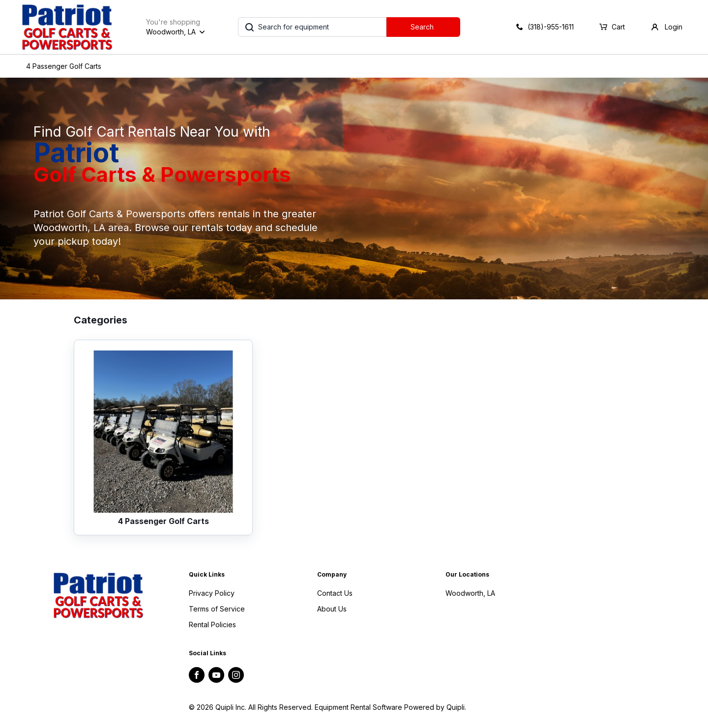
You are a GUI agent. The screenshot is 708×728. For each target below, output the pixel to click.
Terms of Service (217, 609)
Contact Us (335, 593)
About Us (332, 609)
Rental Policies (212, 625)
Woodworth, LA (470, 593)
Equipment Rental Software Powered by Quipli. (390, 707)
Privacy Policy (212, 593)
